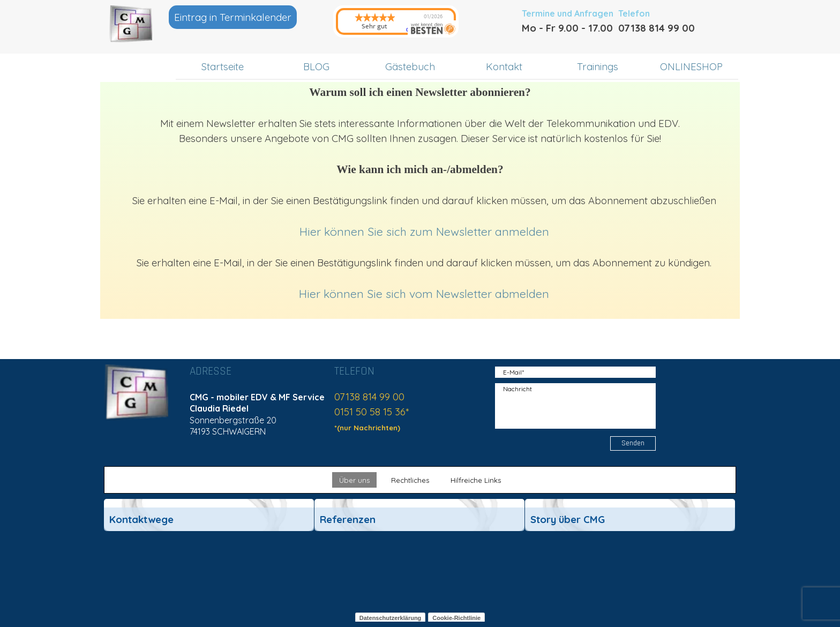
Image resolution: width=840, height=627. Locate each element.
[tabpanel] (581, 28)
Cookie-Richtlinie (456, 618)
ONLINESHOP (691, 66)
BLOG (316, 66)
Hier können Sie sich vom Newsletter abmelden (424, 294)
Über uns (354, 480)
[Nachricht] (575, 406)
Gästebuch (410, 66)
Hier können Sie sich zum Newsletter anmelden (424, 232)
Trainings (598, 66)
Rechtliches (410, 480)
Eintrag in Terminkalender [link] (233, 17)
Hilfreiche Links (476, 480)
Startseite (223, 66)
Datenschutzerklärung (391, 618)
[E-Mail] (575, 372)
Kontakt (504, 66)
